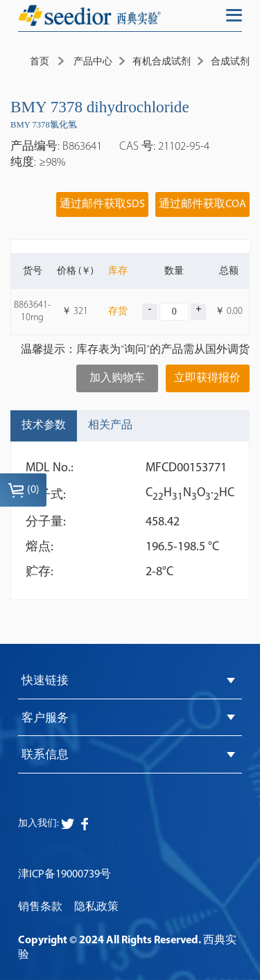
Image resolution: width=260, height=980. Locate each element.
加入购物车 (117, 378)
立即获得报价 (207, 378)
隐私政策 (96, 907)
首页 (40, 62)
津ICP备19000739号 (64, 875)
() (24, 490)
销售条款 (40, 907)
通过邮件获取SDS (102, 204)
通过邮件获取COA (202, 204)
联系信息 (45, 755)
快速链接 (45, 681)
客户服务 (45, 718)
